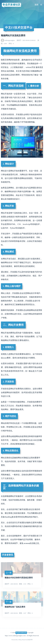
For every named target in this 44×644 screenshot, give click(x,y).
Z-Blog (20, 640)
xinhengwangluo (10, 40)
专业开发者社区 (11, 5)
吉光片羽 (30, 640)
